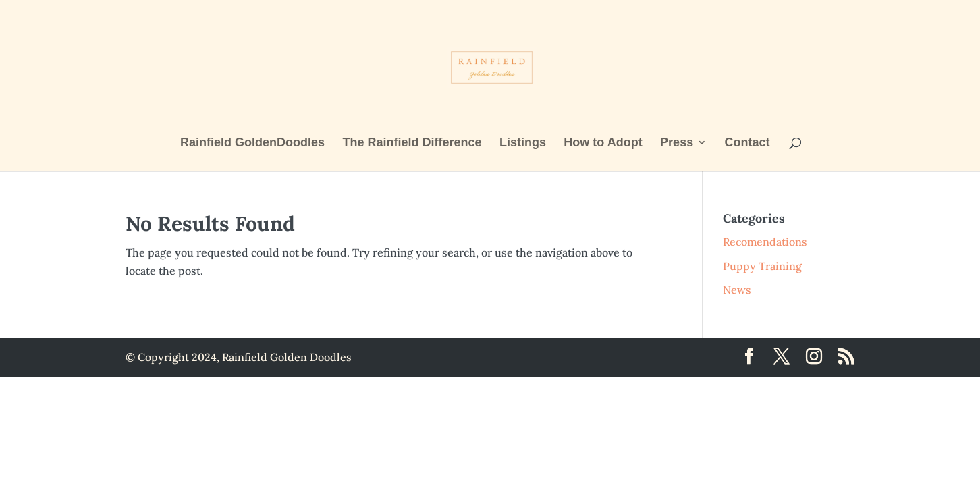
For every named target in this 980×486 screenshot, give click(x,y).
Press (677, 143)
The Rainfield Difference (412, 143)
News (737, 290)
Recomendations (765, 242)
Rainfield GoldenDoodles (252, 143)
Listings (523, 143)
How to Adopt (603, 143)
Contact (747, 143)
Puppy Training (762, 266)
